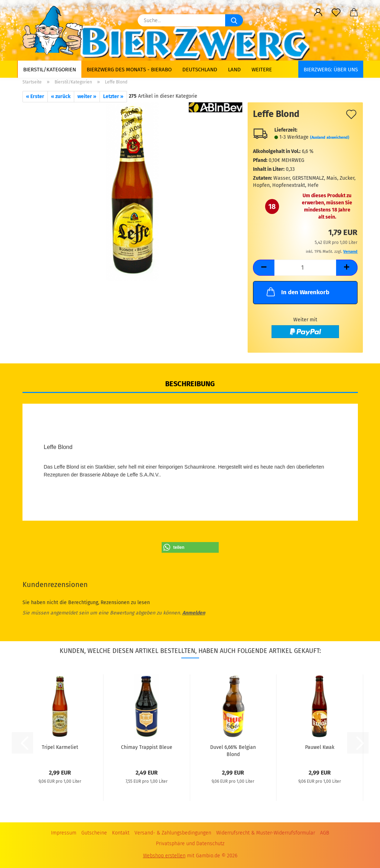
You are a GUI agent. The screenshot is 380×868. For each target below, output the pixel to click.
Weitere (262, 70)
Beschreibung (190, 384)
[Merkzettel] (336, 12)
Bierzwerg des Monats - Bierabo (129, 70)
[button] (318, 12)
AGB (325, 833)
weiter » (87, 96)
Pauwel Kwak (320, 747)
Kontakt (121, 833)
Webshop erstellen (164, 856)
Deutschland (200, 70)
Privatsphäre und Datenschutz (190, 844)
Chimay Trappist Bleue (147, 747)
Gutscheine (94, 833)
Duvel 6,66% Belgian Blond (233, 750)
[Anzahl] (305, 268)
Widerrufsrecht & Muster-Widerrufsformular (266, 833)
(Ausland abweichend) (330, 137)
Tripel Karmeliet (60, 747)
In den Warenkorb (297, 292)
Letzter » (113, 96)
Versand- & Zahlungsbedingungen (173, 833)
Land (234, 70)
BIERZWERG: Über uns (331, 70)
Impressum (64, 833)
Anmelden (194, 613)
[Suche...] (234, 20)
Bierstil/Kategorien (50, 70)
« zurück (61, 96)
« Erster (35, 96)
